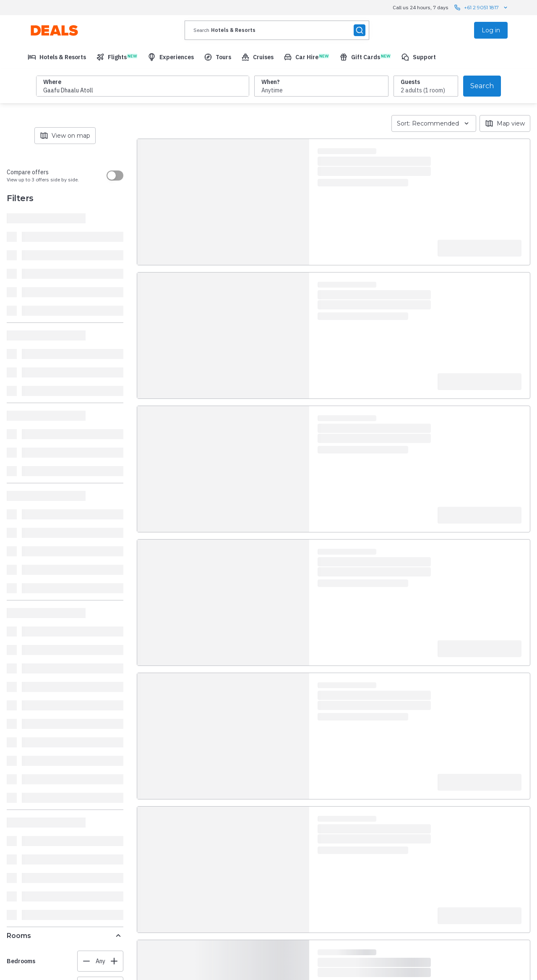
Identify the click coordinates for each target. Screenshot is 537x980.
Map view (505, 123)
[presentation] (277, 30)
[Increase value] (114, 961)
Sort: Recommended (434, 123)
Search (482, 86)
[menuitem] (57, 57)
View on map (65, 136)
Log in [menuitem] (491, 30)
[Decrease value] (86, 961)
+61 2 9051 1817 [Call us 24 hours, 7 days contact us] (481, 8)
